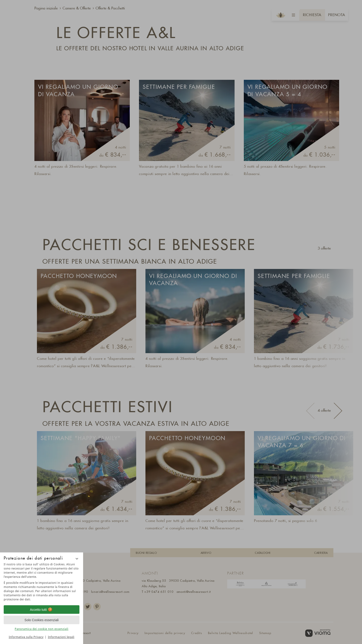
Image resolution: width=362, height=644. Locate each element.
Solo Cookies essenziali (42, 620)
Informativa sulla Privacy (26, 637)
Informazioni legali (61, 637)
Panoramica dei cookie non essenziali (42, 629)
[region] (42, 582)
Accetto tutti (41, 610)
